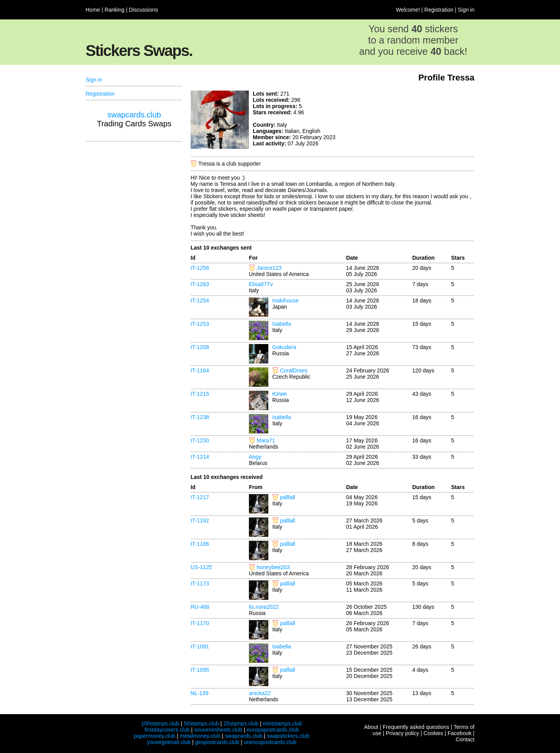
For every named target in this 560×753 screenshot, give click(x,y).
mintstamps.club (283, 723)
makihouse (285, 301)
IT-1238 (200, 417)
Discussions (144, 10)
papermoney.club (154, 736)
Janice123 (269, 268)
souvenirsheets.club (218, 730)
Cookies (433, 733)
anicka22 (260, 693)
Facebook (459, 733)
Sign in (466, 10)
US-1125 (201, 567)
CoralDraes (294, 370)
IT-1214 (200, 457)
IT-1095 (200, 670)
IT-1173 (200, 584)
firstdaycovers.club (167, 730)
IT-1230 (200, 440)
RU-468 (200, 607)
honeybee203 (273, 567)
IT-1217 (200, 497)
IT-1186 (200, 544)
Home (93, 10)
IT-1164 (200, 370)
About (371, 727)
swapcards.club (134, 115)
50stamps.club (201, 723)
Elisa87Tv (261, 284)
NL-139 (199, 693)
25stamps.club (241, 723)
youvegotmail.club (169, 742)
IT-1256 (200, 268)
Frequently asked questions (416, 727)
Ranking (115, 10)
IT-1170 (200, 623)
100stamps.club (160, 723)
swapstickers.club (288, 736)
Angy (255, 457)
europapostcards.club (273, 730)
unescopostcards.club (270, 742)
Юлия (279, 394)
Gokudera (284, 347)
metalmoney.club (200, 736)
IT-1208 (200, 347)
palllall (288, 497)
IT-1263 (200, 284)
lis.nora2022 (264, 607)
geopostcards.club (217, 742)
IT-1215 (200, 394)
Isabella (282, 324)
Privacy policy (402, 733)
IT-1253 (200, 324)
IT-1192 (200, 521)
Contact (465, 739)
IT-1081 (200, 646)
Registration (439, 10)
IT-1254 (200, 301)
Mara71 (266, 440)
